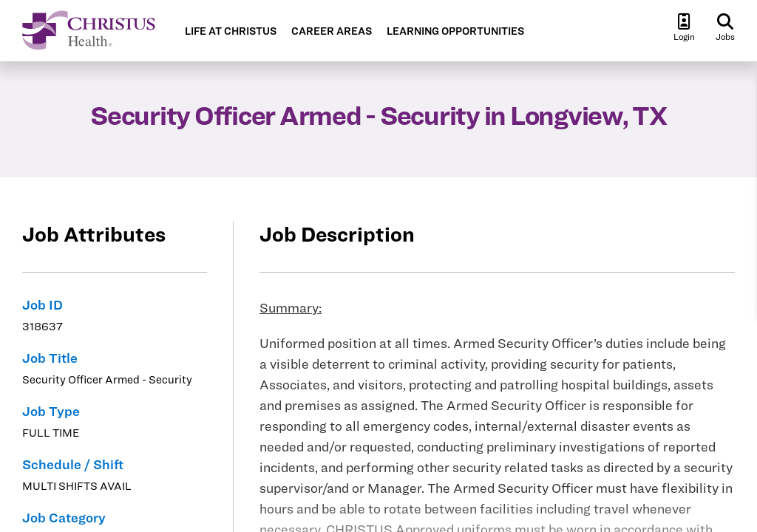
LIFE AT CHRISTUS (231, 31)
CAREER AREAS (332, 31)
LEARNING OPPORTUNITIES (455, 31)
